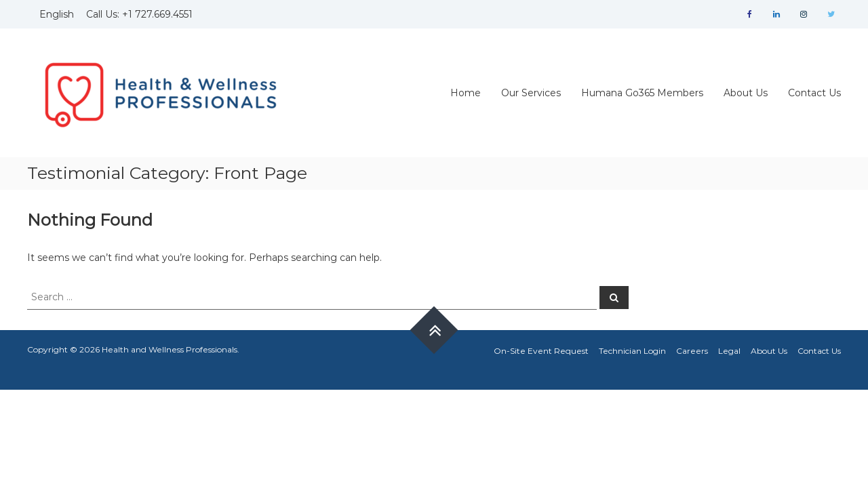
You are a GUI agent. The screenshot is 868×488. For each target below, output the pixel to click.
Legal (729, 351)
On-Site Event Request (541, 351)
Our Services (531, 93)
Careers (692, 351)
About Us (746, 93)
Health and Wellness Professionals (170, 349)
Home (466, 93)
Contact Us (814, 93)
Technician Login (632, 351)
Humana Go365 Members (642, 93)
